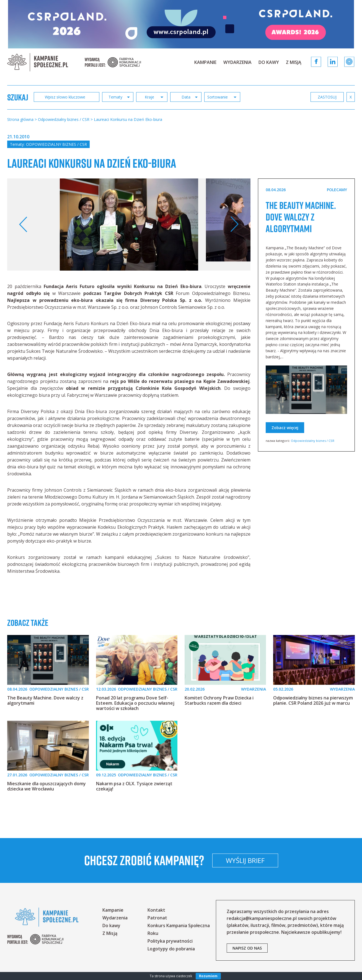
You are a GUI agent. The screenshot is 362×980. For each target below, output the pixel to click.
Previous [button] (23, 224)
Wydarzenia (237, 62)
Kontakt (156, 910)
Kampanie (205, 62)
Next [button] (234, 224)
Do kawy (269, 62)
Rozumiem (208, 976)
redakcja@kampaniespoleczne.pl (262, 918)
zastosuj (327, 97)
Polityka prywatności (170, 941)
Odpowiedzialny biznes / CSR (56, 144)
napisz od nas (247, 948)
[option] (129, 225)
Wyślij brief (282, 860)
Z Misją (294, 62)
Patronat (157, 918)
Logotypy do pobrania (171, 949)
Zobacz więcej (285, 439)
